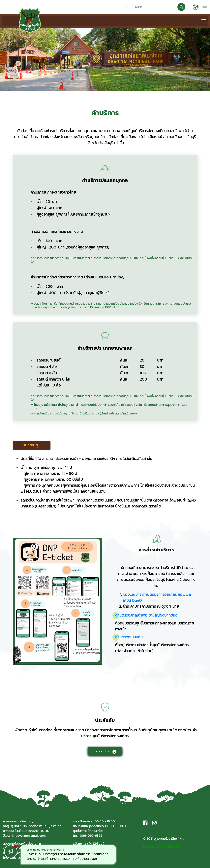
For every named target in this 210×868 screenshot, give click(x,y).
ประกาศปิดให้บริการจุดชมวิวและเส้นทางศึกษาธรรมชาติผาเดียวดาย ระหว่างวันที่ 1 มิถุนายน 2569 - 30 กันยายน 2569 (67, 856)
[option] (68, 854)
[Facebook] (145, 823)
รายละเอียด (103, 751)
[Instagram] (154, 823)
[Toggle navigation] (204, 21)
